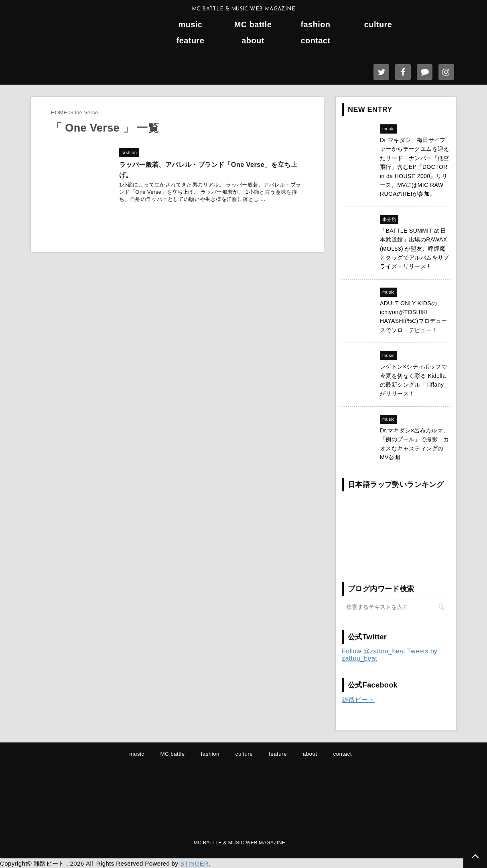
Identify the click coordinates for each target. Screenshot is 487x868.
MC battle (253, 25)
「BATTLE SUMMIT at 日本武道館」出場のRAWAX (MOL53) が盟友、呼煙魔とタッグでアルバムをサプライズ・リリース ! (415, 249)
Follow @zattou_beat (373, 651)
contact (316, 41)
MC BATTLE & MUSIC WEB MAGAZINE (239, 843)
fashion (316, 25)
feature (191, 41)
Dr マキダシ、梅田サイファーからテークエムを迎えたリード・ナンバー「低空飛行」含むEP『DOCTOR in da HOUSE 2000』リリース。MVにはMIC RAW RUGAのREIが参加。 (415, 167)
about (253, 41)
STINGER (194, 863)
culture (378, 25)
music (191, 25)
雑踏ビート (358, 700)
